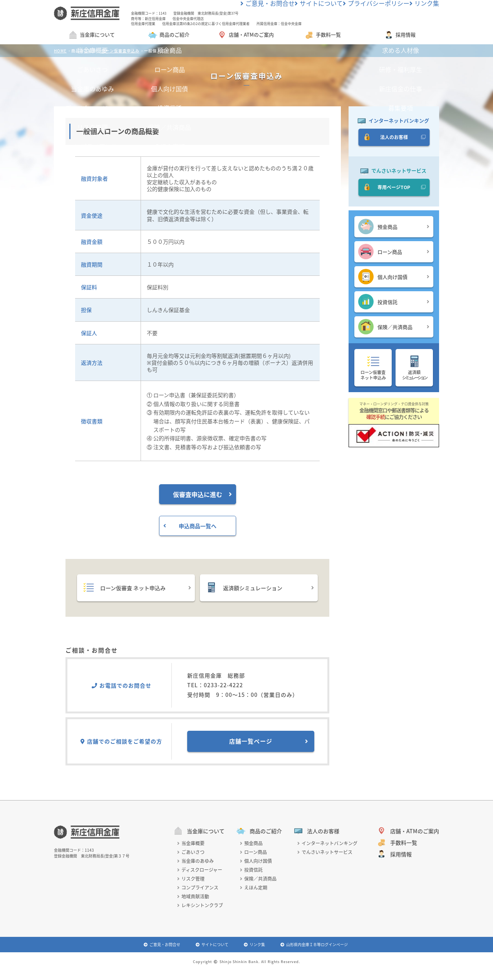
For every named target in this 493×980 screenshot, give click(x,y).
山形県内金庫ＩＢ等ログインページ (314, 946)
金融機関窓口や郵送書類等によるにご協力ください (394, 412)
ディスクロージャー (200, 871)
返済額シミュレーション (260, 589)
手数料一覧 (323, 36)
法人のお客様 (394, 138)
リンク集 (426, 5)
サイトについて (347, 5)
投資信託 (394, 303)
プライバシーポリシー (389, 5)
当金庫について (91, 36)
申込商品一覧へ (190, 527)
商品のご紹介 (169, 36)
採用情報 (400, 36)
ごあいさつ (191, 853)
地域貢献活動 (193, 898)
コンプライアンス (198, 889)
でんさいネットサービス (325, 853)
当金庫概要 (191, 844)
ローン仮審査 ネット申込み (137, 589)
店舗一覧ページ (269, 742)
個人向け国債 (394, 278)
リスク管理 (191, 880)
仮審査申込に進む (202, 495)
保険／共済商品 (394, 328)
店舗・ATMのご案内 (246, 36)
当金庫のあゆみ (195, 862)
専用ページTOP (394, 189)
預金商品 (394, 228)
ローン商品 (394, 253)
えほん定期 (254, 889)
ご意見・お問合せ (308, 5)
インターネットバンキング (327, 844)
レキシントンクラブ (200, 906)
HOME (60, 52)
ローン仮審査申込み (120, 52)
